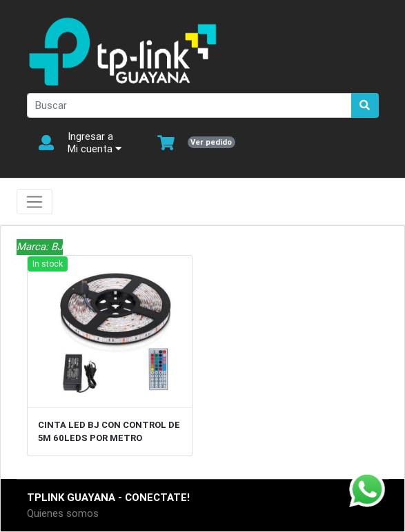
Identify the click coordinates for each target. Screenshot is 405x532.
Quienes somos (63, 513)
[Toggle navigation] (35, 202)
